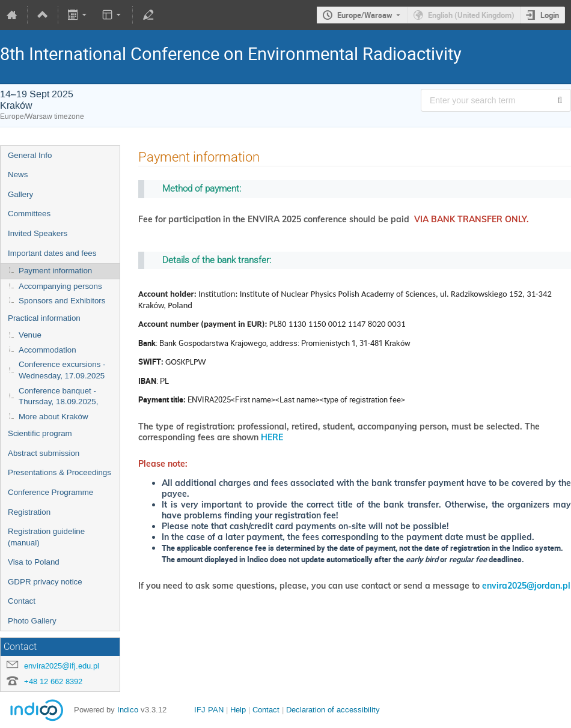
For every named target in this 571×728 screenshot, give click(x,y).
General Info (30, 155)
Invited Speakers (38, 233)
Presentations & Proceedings (60, 472)
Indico (128, 710)
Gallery (20, 194)
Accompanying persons (60, 286)
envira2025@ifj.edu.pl (62, 666)
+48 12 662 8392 (53, 681)
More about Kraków (53, 417)
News (18, 174)
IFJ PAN (209, 710)
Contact (22, 601)
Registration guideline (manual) (46, 537)
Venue (30, 335)
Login (550, 15)
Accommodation (47, 350)
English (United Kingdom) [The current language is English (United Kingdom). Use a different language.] (471, 15)
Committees (29, 214)
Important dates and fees (52, 253)
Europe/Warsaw (365, 15)
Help (238, 710)
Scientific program (40, 433)
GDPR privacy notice (45, 582)
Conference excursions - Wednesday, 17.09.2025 (62, 370)
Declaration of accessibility (333, 710)
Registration (29, 512)
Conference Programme (50, 492)
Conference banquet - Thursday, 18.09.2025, (58, 396)
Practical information (44, 318)
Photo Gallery (32, 621)
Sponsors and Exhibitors (62, 301)
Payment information (55, 271)
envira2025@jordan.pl (526, 586)
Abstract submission (44, 453)
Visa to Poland (34, 562)
